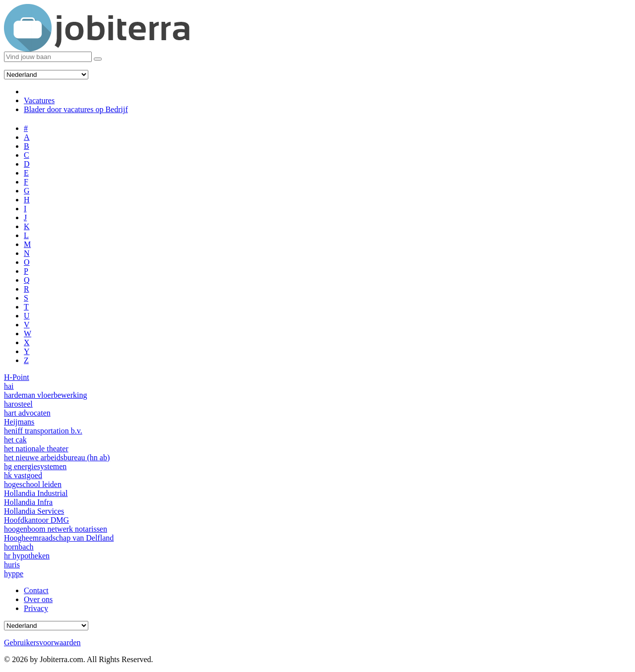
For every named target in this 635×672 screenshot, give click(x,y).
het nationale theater (36, 449)
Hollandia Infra (28, 502)
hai (9, 386)
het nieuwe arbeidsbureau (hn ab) (57, 458)
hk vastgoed (23, 475)
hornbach (19, 547)
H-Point (17, 377)
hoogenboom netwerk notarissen (56, 529)
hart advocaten (27, 413)
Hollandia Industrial (36, 493)
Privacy (36, 608)
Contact (36, 590)
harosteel (18, 404)
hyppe (14, 574)
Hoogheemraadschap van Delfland (59, 538)
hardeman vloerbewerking (45, 395)
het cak (15, 440)
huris (12, 565)
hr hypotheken (27, 556)
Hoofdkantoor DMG (36, 520)
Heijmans (19, 422)
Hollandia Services (34, 511)
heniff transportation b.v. (43, 431)
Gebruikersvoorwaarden (42, 642)
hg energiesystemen (35, 466)
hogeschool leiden (33, 484)
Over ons (38, 599)
